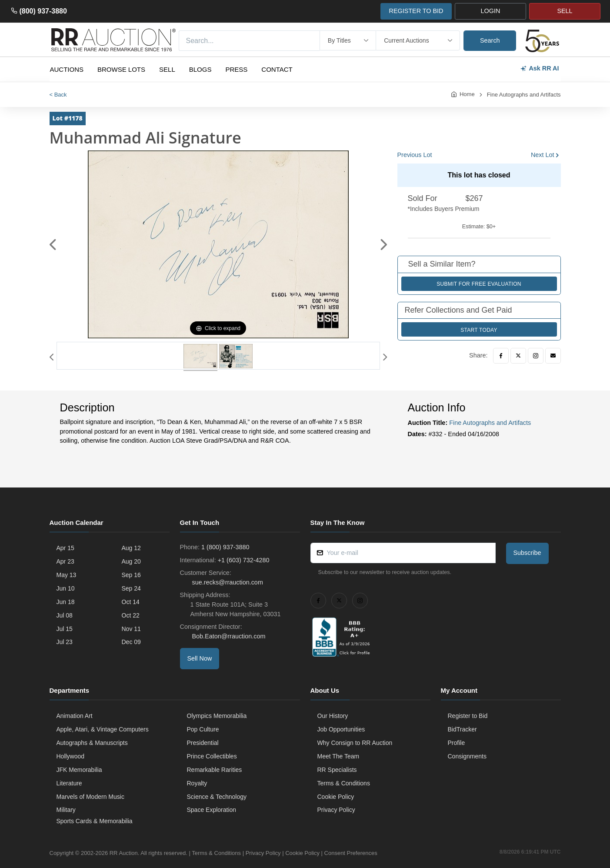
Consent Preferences (351, 853)
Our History (333, 716)
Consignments (467, 756)
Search (490, 40)
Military (66, 810)
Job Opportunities (341, 729)
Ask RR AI (539, 68)
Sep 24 (131, 588)
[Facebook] (501, 356)
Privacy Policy (336, 810)
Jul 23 (65, 642)
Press (236, 69)
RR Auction (124, 853)
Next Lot (543, 155)
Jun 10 (66, 588)
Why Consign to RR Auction (355, 743)
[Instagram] (536, 356)
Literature (69, 783)
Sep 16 (131, 575)
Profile (457, 743)
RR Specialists (337, 770)
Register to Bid (468, 716)
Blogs (200, 69)
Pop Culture (203, 729)
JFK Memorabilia (79, 770)
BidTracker (462, 729)
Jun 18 (66, 602)
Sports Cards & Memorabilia (95, 821)
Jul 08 (65, 615)
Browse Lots (121, 69)
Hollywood (71, 756)
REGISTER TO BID (416, 11)
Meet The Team (338, 756)
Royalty (197, 783)
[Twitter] (518, 356)
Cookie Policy (336, 797)
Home (467, 94)
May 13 (67, 575)
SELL (565, 11)
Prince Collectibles (212, 756)
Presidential (203, 743)
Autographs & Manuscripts (92, 743)
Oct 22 (131, 615)
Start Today (479, 330)
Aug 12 (131, 548)
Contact (277, 69)
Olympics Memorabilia (217, 716)
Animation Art (75, 716)
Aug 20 (131, 561)
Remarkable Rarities (215, 770)
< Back (58, 95)
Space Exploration (212, 810)
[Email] (553, 356)
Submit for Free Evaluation (479, 284)
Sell (167, 69)
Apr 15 (65, 548)
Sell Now (200, 658)
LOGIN (491, 11)
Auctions (67, 69)
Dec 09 (131, 642)
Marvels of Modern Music (90, 797)
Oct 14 (131, 602)
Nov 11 (131, 629)
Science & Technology (217, 797)
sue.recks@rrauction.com (227, 582)
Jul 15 (65, 629)
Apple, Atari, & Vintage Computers (103, 729)
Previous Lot (415, 155)
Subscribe (527, 553)
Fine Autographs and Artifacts (524, 95)
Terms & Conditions (344, 783)
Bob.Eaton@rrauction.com (228, 636)
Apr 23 (65, 561)
